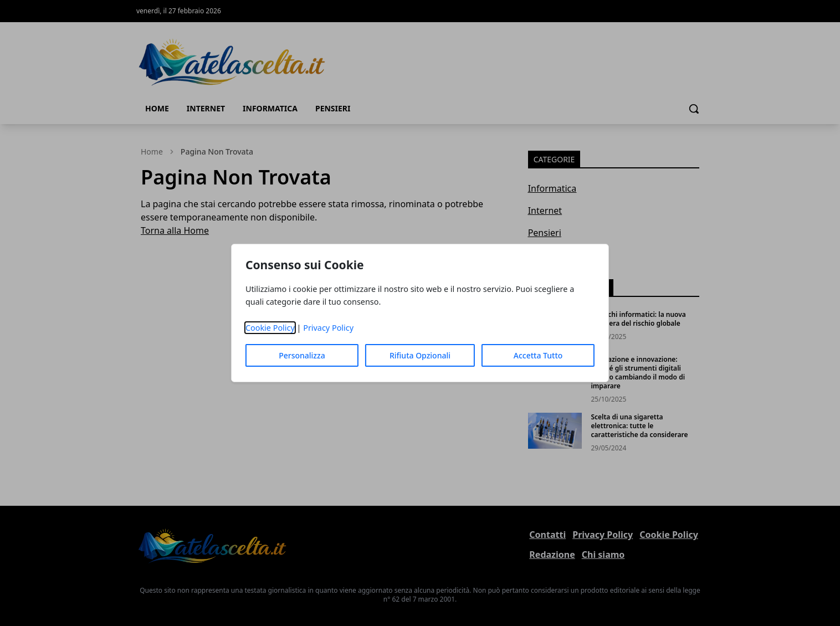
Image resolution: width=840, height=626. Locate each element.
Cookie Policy (270, 328)
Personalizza (302, 355)
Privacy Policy (328, 328)
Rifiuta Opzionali (420, 355)
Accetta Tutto (538, 355)
